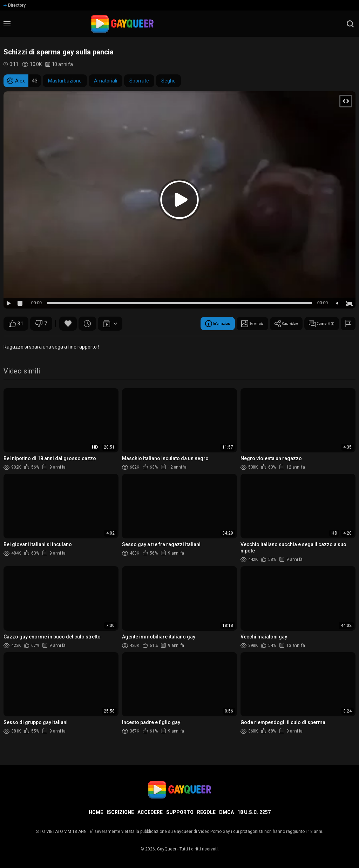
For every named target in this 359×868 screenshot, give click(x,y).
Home (96, 812)
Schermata (214, 324)
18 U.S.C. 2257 (254, 812)
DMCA (226, 812)
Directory (15, 5)
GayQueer (167, 849)
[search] (350, 24)
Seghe (168, 81)
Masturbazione (65, 81)
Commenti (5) (312, 324)
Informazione (164, 324)
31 (16, 324)
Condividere (262, 324)
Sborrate (139, 81)
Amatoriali (106, 81)
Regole (206, 812)
